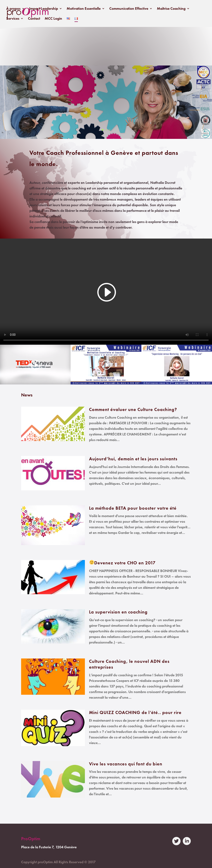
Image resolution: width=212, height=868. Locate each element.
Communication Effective (129, 9)
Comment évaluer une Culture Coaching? (133, 409)
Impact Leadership (44, 9)
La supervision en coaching (118, 612)
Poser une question (106, 92)
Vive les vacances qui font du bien (126, 764)
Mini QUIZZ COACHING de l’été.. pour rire (135, 712)
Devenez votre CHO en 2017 (125, 563)
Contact (34, 19)
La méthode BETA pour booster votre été (133, 508)
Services (13, 19)
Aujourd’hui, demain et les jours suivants (133, 459)
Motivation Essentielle (84, 9)
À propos (13, 9)
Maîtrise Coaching (171, 9)
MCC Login (53, 19)
